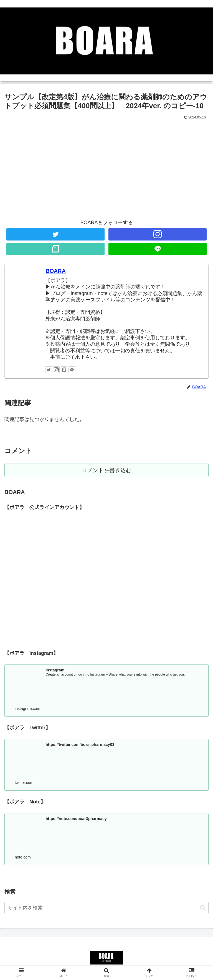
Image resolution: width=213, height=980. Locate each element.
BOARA (56, 271)
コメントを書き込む (107, 471)
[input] (106, 909)
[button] (203, 909)
